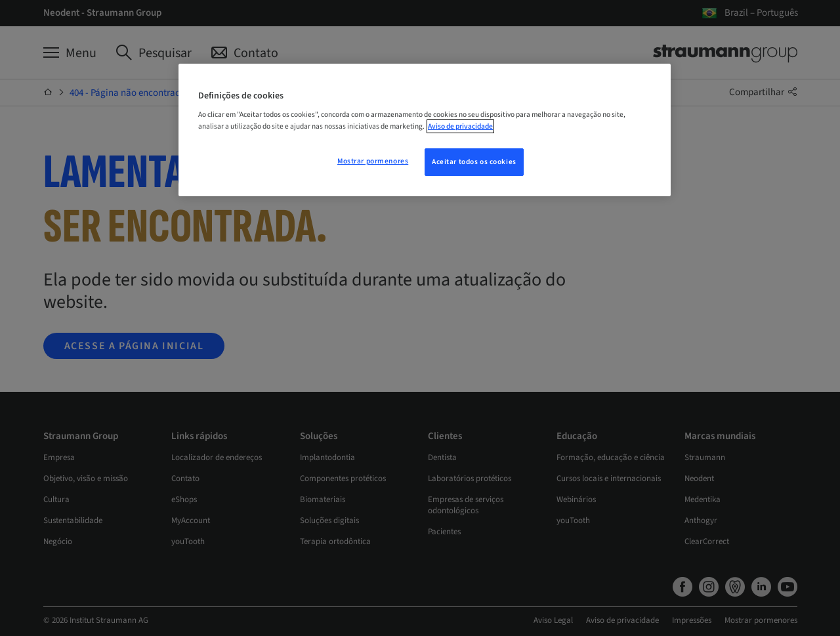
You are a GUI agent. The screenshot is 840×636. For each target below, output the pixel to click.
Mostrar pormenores (373, 161)
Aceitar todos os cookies (474, 162)
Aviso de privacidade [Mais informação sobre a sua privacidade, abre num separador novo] (460, 126)
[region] (425, 130)
